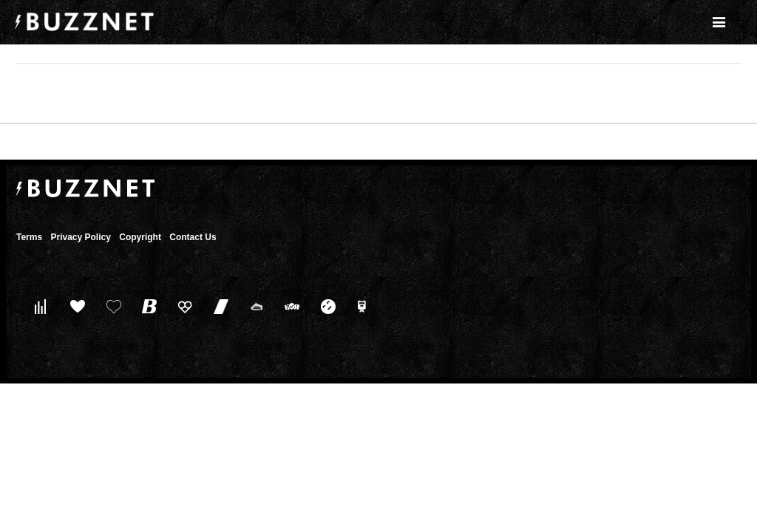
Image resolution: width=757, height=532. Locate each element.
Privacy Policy (80, 237)
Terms (29, 237)
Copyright (140, 237)
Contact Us (193, 237)
